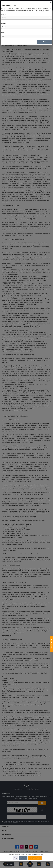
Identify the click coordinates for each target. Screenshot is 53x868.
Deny (15, 858)
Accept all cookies (35, 858)
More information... (40, 854)
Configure (23, 858)
